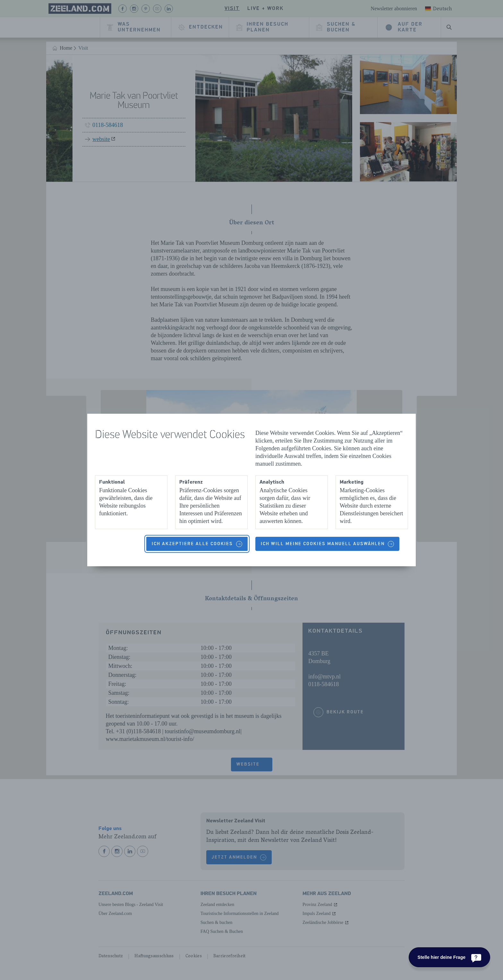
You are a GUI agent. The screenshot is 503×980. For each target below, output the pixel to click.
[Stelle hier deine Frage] (449, 957)
